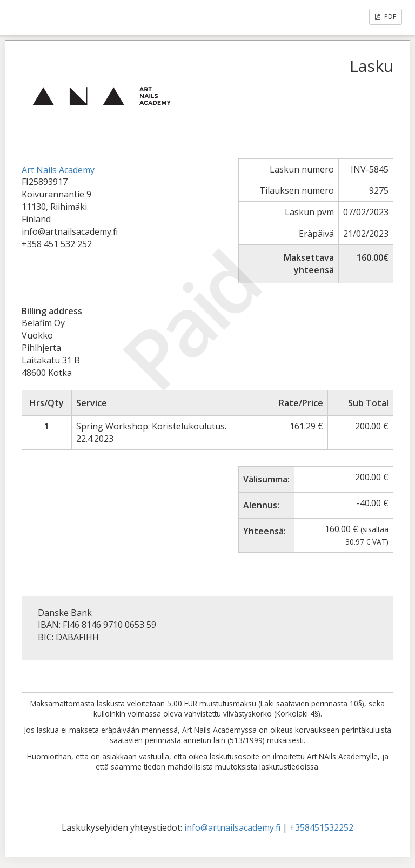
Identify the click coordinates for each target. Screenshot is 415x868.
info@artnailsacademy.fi (232, 827)
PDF (386, 16)
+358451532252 (322, 827)
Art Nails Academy (58, 170)
